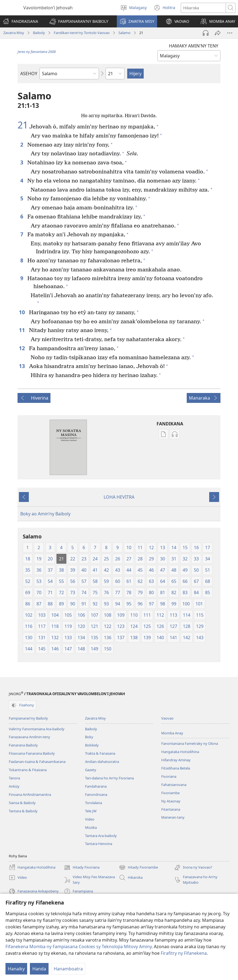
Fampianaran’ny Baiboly (28, 718)
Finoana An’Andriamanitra (30, 794)
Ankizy (14, 786)
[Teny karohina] (203, 8)
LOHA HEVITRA (119, 497)
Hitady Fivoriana (82, 867)
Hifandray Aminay (176, 760)
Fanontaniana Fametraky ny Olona (190, 743)
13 (23, 366)
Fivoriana (169, 776)
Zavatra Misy (14, 33)
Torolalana (93, 803)
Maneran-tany (173, 817)
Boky (89, 737)
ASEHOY (29, 74)
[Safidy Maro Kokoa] (230, 33)
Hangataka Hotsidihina (180, 752)
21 (23, 125)
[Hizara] (218, 33)
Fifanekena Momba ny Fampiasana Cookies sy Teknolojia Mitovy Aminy (79, 947)
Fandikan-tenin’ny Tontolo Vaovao (82, 33)
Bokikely (92, 745)
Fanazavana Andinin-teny (29, 737)
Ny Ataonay (171, 801)
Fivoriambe (170, 793)
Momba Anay (172, 733)
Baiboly (39, 33)
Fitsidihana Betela (176, 768)
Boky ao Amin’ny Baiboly (45, 514)
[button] (79, 21)
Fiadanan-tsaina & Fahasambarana (37, 762)
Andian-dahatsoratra (102, 762)
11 (23, 330)
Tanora (14, 778)
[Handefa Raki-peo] (206, 33)
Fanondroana (96, 794)
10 (23, 312)
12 (23, 348)
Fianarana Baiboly (23, 745)
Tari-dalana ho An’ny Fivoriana (109, 778)
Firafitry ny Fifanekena (184, 953)
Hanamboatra (68, 969)
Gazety (91, 770)
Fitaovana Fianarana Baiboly (32, 753)
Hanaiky (16, 969)
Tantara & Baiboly (23, 811)
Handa (39, 969)
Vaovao (167, 718)
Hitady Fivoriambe (138, 867)
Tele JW (91, 811)
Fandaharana (96, 786)
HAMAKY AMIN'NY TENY (194, 46)
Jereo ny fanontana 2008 (37, 52)
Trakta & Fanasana (100, 753)
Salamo (124, 33)
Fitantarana (171, 809)
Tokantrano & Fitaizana (28, 770)
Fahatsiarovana (174, 785)
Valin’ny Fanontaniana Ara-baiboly (37, 729)
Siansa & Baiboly (22, 803)
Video (90, 819)
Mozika (91, 827)
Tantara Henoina (99, 844)
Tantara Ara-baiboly (101, 836)
